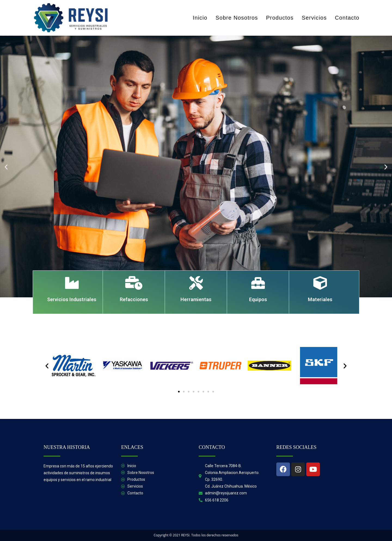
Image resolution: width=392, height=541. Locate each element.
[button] (6, 167)
